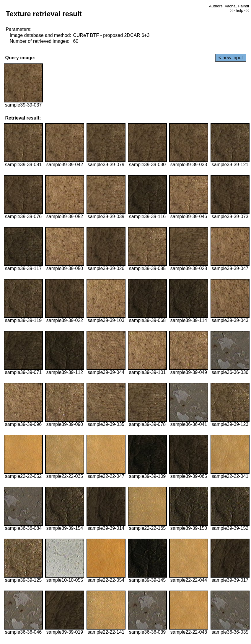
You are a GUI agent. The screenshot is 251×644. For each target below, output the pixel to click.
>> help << (239, 10)
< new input (231, 58)
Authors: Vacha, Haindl (229, 6)
